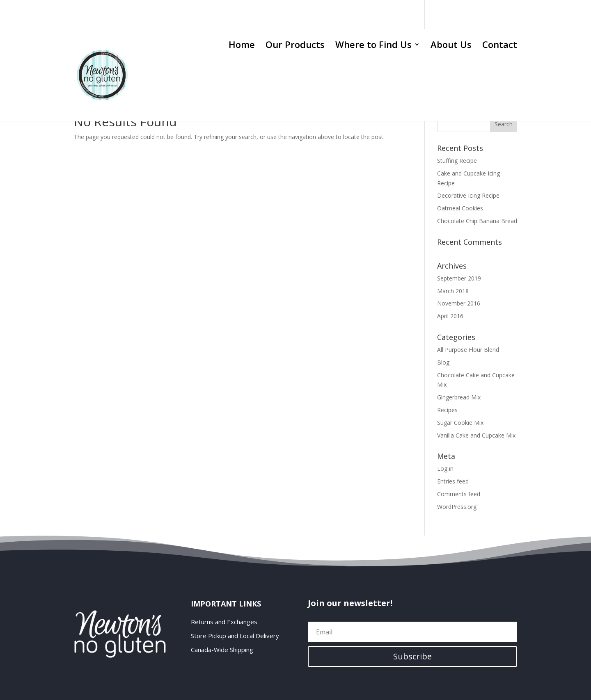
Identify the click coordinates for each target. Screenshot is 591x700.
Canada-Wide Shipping (222, 650)
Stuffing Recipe (457, 161)
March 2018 (453, 291)
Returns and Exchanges (224, 622)
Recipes (447, 410)
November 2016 (459, 303)
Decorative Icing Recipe (468, 195)
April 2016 (450, 316)
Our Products (295, 46)
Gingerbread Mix (459, 397)
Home (242, 46)
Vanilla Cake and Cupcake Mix (476, 435)
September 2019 (459, 278)
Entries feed (453, 481)
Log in (445, 469)
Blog (443, 362)
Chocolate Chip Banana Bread (477, 221)
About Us (451, 46)
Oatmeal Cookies (460, 208)
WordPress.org (457, 507)
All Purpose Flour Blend (468, 350)
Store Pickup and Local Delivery (235, 636)
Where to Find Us (373, 46)
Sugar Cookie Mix (460, 423)
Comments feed (459, 494)
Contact (500, 46)
